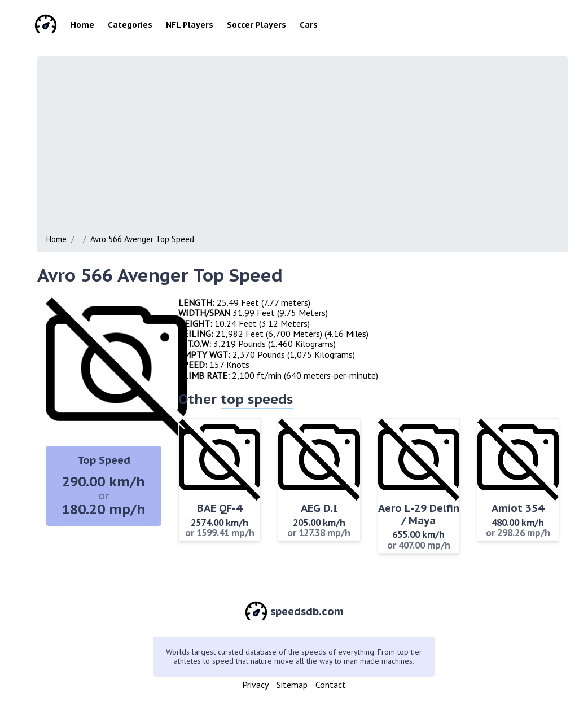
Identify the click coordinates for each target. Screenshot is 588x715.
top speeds (257, 399)
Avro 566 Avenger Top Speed (142, 239)
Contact (331, 685)
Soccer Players (256, 25)
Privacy (255, 685)
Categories (130, 25)
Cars (309, 25)
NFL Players (190, 25)
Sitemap (292, 685)
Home (82, 25)
